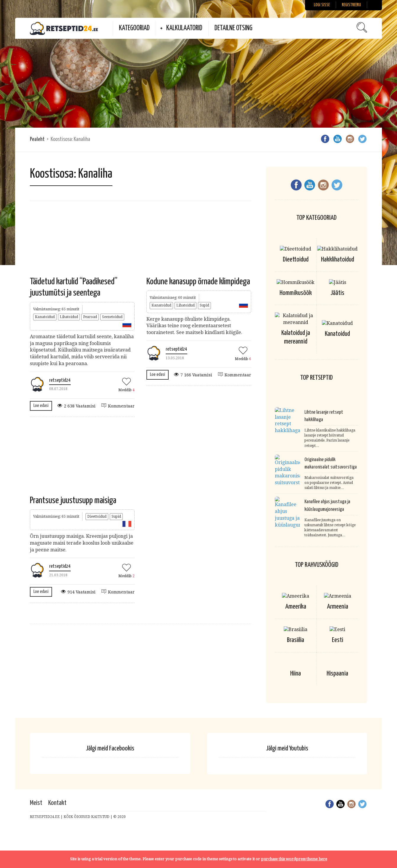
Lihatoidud (69, 317)
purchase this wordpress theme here (294, 859)
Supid (204, 305)
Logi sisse (322, 5)
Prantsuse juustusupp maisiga (73, 500)
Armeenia (338, 607)
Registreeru (351, 5)
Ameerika (296, 607)
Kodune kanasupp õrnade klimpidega (198, 282)
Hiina (296, 678)
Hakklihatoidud (338, 260)
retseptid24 (60, 380)
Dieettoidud (97, 516)
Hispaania (337, 678)
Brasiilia (296, 640)
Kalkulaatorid (184, 28)
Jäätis (337, 293)
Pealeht (37, 139)
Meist (36, 808)
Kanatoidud (45, 317)
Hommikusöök (296, 293)
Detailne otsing (233, 28)
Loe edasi (41, 406)
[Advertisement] (198, 83)
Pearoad (90, 317)
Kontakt (57, 808)
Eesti (338, 640)
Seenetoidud (112, 317)
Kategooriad (134, 28)
